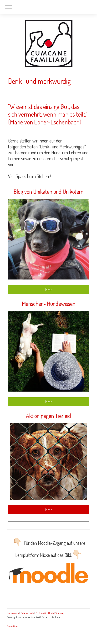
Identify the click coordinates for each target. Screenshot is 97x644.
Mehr (48, 290)
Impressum (13, 613)
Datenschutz (27, 613)
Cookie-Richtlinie (45, 613)
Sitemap (60, 613)
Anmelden (12, 626)
